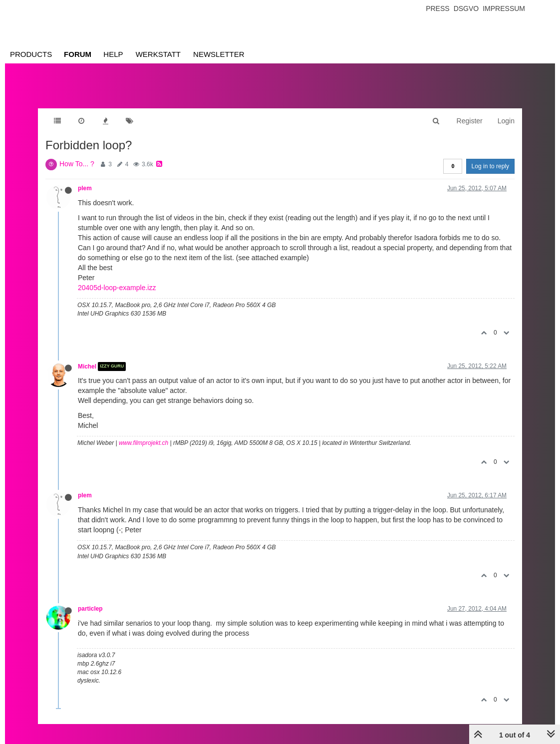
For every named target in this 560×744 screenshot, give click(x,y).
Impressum (504, 8)
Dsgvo (466, 8)
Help (113, 54)
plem (85, 188)
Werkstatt (158, 54)
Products (31, 54)
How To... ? (77, 164)
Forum (78, 54)
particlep (90, 609)
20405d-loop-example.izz (117, 288)
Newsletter (219, 54)
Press (437, 8)
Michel (87, 367)
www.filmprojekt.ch (143, 443)
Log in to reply (490, 166)
